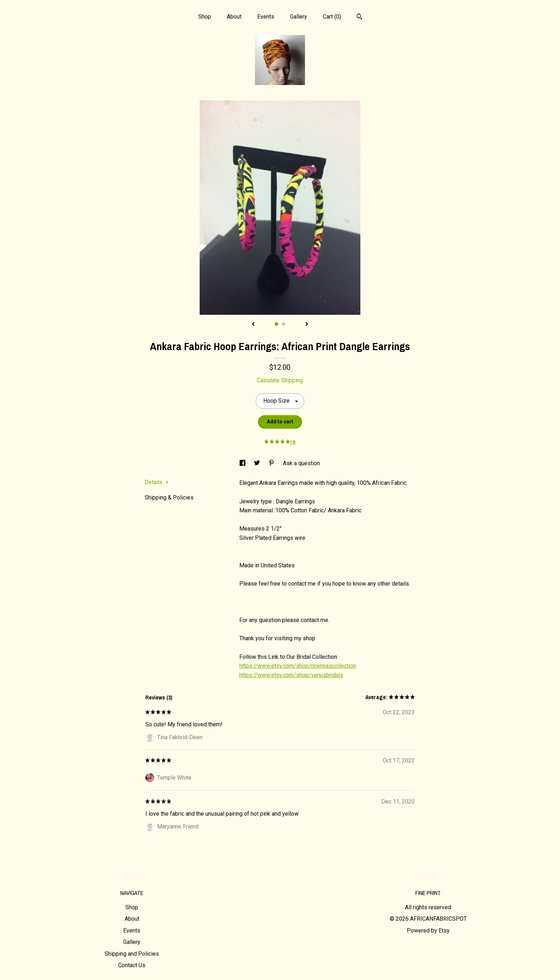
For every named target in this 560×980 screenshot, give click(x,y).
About (234, 17)
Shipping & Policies (169, 498)
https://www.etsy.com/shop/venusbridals (291, 675)
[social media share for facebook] (243, 463)
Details (157, 482)
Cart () (332, 17)
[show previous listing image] (253, 324)
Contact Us (132, 965)
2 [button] (284, 324)
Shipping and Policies (132, 954)
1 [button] (276, 324)
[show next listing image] (307, 324)
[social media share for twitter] (258, 463)
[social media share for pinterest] (272, 463)
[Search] (359, 18)
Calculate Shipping (280, 380)
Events (266, 17)
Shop (205, 17)
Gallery (299, 17)
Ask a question (301, 463)
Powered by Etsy (428, 931)
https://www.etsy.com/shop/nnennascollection (298, 666)
